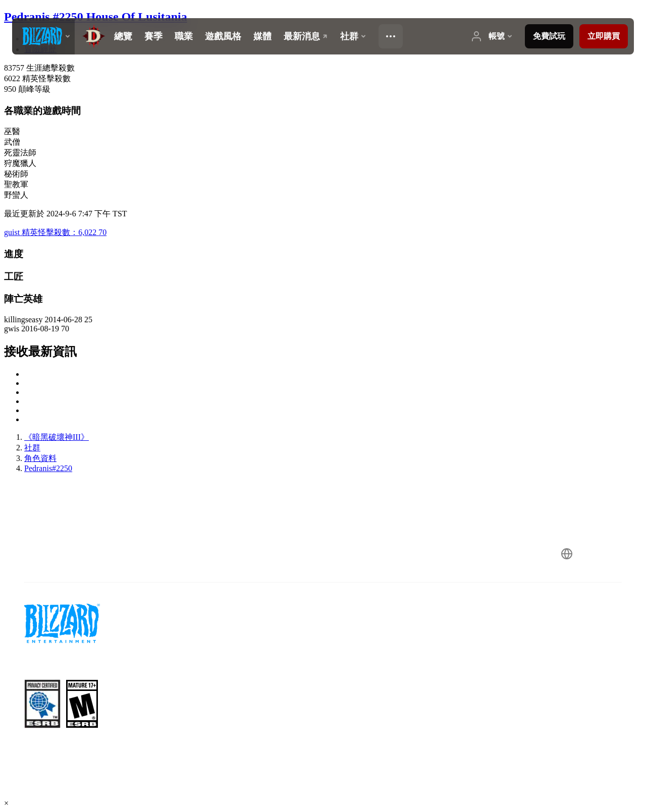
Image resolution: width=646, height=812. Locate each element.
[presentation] (43, 36)
